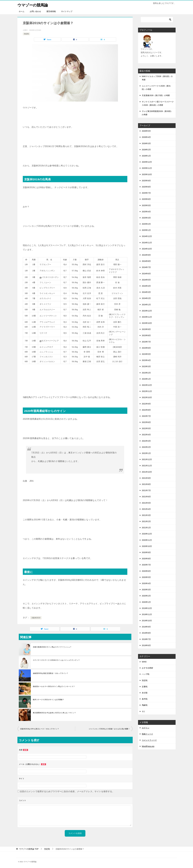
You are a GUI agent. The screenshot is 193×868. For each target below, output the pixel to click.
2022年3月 (146, 441)
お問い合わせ (35, 11)
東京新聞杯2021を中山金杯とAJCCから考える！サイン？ (54, 713)
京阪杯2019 (36, 618)
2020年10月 (147, 546)
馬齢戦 (145, 705)
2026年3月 (146, 143)
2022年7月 (146, 416)
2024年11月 (147, 243)
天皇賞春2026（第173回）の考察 (156, 95)
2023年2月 (146, 373)
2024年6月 (146, 274)
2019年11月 (147, 614)
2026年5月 (146, 131)
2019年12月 (147, 608)
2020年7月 (146, 565)
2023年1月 (146, 379)
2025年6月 (146, 199)
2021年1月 (146, 528)
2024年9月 (146, 255)
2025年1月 (146, 230)
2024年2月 (146, 298)
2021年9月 (146, 478)
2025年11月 (147, 168)
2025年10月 (147, 174)
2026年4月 (146, 137)
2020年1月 (146, 602)
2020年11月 (147, 540)
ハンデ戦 (146, 674)
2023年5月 (146, 354)
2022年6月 (146, 422)
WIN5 (144, 662)
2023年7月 (146, 342)
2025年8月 (146, 187)
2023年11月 (147, 317)
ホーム (22, 11)
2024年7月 (146, 267)
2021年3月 (146, 515)
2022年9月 (146, 404)
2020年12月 (147, 534)
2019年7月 (146, 639)
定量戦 (145, 687)
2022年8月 (146, 410)
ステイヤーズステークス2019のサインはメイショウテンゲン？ (57, 660)
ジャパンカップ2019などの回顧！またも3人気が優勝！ (109, 729)
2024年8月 (146, 261)
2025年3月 (146, 218)
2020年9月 (146, 552)
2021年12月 (147, 459)
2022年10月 (147, 397)
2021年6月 (146, 497)
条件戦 (145, 699)
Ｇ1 (143, 711)
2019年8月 (146, 633)
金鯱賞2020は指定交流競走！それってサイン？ (51, 673)
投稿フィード (147, 734)
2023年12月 (147, 311)
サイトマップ (67, 11)
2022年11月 (147, 391)
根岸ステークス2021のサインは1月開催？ (49, 700)
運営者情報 (51, 11)
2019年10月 (147, 621)
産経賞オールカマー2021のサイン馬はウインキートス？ (54, 686)
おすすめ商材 (147, 668)
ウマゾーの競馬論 (34, 5)
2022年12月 (147, 385)
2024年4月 (146, 286)
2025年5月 (146, 205)
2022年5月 (146, 428)
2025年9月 (146, 181)
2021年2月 (146, 521)
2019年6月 (146, 645)
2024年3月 (146, 292)
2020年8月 (146, 559)
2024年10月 (147, 249)
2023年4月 (146, 360)
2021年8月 (146, 484)
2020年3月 (146, 590)
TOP (29, 849)
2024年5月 (146, 280)
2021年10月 (147, 472)
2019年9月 (146, 627)
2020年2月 (146, 596)
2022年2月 (146, 447)
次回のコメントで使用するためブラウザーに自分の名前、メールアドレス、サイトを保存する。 (67, 791)
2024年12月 (147, 236)
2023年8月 (146, 335)
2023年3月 (146, 366)
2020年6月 (146, 571)
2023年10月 (147, 323)
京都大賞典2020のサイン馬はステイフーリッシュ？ (52, 647)
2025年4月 (146, 212)
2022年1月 (146, 453)
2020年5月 (146, 577)
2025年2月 (146, 224)
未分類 (145, 693)
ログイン (146, 728)
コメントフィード (149, 740)
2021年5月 (146, 503)
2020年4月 (146, 583)
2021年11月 (147, 466)
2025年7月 (146, 193)
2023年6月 (146, 348)
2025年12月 (147, 162)
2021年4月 (146, 509)
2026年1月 (146, 156)
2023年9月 (146, 329)
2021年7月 (146, 490)
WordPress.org (148, 746)
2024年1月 (146, 305)
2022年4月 (146, 435)
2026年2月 (146, 150)
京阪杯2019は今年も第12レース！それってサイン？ (40, 729)
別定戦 (26, 34)
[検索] (157, 20)
